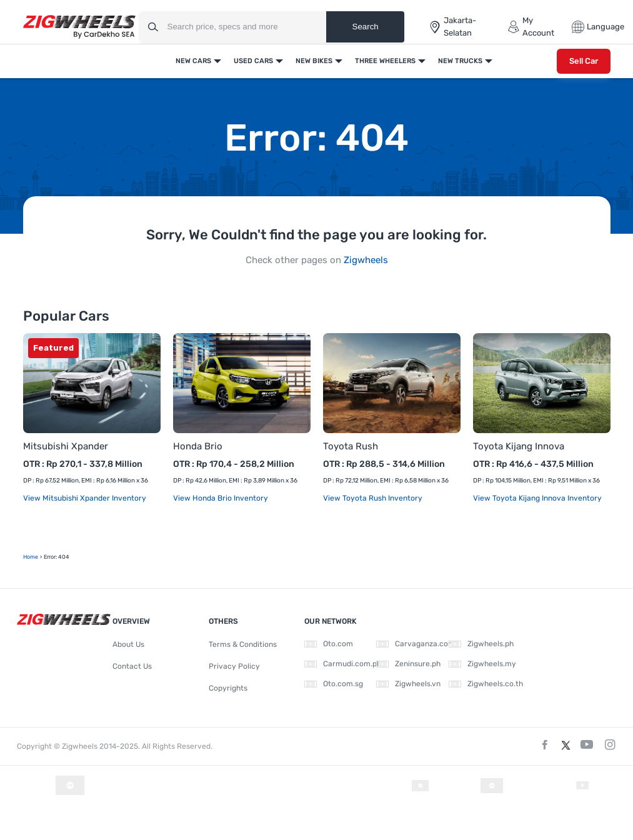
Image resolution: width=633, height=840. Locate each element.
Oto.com (329, 644)
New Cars (193, 61)
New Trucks (460, 61)
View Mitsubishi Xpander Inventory (85, 498)
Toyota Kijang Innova (519, 446)
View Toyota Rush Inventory (373, 498)
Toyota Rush (351, 446)
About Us (128, 644)
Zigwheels (366, 260)
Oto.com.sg (334, 684)
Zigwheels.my (482, 664)
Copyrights (228, 688)
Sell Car (584, 61)
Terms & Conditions (243, 644)
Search (366, 27)
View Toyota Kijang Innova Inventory (537, 498)
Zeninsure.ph (408, 664)
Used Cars (253, 61)
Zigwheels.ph (481, 644)
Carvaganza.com (416, 644)
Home (31, 557)
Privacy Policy (234, 666)
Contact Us (132, 666)
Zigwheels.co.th (486, 684)
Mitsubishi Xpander (66, 446)
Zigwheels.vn (408, 684)
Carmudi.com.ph (343, 664)
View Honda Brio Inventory (221, 498)
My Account (531, 27)
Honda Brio (198, 446)
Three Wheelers (385, 61)
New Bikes (314, 61)
